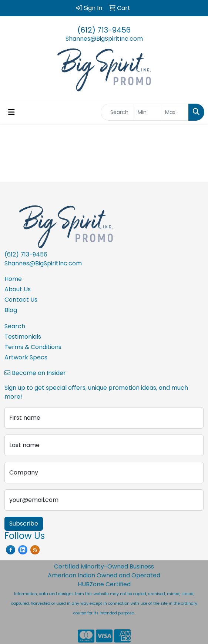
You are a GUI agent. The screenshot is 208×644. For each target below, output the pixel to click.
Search (15, 326)
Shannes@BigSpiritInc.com (104, 39)
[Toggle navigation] (11, 112)
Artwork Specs (26, 357)
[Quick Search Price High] (175, 112)
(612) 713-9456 (104, 30)
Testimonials (23, 337)
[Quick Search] (117, 112)
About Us (18, 289)
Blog (11, 310)
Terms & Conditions (33, 347)
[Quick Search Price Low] (147, 112)
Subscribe (24, 524)
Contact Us (21, 300)
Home (13, 279)
